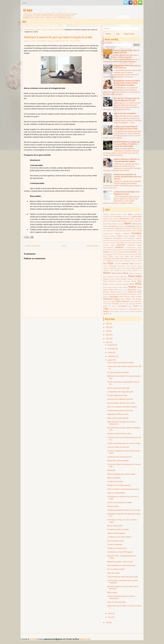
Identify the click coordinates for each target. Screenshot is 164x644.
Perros (119, 292)
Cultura (139, 236)
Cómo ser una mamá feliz (117, 602)
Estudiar (115, 252)
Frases (116, 256)
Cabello (105, 228)
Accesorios (138, 214)
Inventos (119, 268)
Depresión (139, 238)
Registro (123, 299)
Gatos (127, 256)
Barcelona (121, 224)
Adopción (106, 219)
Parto (116, 290)
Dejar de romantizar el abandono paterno (122, 407)
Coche (112, 231)
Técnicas (114, 306)
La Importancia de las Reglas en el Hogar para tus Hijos (126, 193)
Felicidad (120, 254)
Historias (125, 263)
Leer (122, 270)
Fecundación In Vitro (111, 254)
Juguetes (139, 268)
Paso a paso (123, 290)
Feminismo (132, 254)
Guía (104, 261)
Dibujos (105, 243)
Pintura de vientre (135, 292)
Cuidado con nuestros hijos (117, 548)
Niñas (132, 284)
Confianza (126, 234)
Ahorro (32, 30)
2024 (107, 331)
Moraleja (120, 281)
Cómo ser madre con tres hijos (118, 447)
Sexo (109, 304)
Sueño (105, 306)
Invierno (124, 268)
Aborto (119, 214)
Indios (128, 266)
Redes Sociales (136, 296)
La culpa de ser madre (115, 482)
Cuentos (126, 236)
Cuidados (132, 236)
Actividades (118, 216)
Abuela (124, 214)
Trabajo (111, 309)
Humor (105, 266)
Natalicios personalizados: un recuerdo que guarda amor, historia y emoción (127, 177)
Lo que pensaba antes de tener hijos (120, 410)
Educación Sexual (135, 245)
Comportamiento (108, 234)
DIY (131, 243)
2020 (107, 622)
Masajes (117, 277)
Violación (132, 311)
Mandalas (132, 273)
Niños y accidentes (114, 478)
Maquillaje (138, 273)
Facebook (127, 252)
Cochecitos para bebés (123, 231)
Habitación (110, 261)
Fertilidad (139, 254)
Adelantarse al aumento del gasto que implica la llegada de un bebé (58, 37)
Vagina (140, 309)
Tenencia (129, 306)
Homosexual (138, 264)
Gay (132, 256)
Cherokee (134, 228)
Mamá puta (111, 470)
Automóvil (138, 221)
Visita (110, 314)
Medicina (106, 279)
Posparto (125, 294)
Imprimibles (121, 266)
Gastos (51, 30)
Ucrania (127, 309)
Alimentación (124, 219)
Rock (109, 301)
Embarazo (119, 247)
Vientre (122, 311)
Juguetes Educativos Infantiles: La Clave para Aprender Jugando (127, 160)
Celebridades (127, 228)
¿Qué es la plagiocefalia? (116, 493)
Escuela (132, 250)
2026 (107, 324)
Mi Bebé (28, 10)
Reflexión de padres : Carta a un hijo (120, 562)
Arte (119, 221)
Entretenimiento (117, 250)
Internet (113, 268)
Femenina (126, 254)
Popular (108, 34)
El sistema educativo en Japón (118, 529)
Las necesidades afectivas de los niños (121, 403)
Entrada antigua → (94, 246)
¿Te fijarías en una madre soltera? (119, 537)
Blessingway (121, 226)
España (106, 252)
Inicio (25, 3)
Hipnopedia (118, 264)
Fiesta (105, 256)
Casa (121, 228)
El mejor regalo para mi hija (117, 395)
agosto (110, 360)
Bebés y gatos (112, 592)
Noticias (105, 287)
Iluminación (113, 266)
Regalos (117, 299)
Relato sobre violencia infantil (118, 461)
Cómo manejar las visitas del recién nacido (123, 577)
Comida (139, 231)
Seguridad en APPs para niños (118, 414)
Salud (118, 301)
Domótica (106, 245)
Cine (104, 231)
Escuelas (139, 250)
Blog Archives (130, 34)
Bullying (139, 226)
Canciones (111, 228)
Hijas (105, 263)
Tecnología (122, 306)
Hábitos (117, 261)
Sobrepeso (132, 304)
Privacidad (139, 294)
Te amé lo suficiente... (115, 544)
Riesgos (105, 301)
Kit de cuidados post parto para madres (121, 565)
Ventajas (106, 311)
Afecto (111, 219)
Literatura (135, 270)
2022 (107, 339)
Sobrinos (139, 304)
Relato (133, 299)
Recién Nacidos (125, 296)
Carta (117, 228)
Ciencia (139, 228)
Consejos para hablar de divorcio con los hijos (124, 510)
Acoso (111, 217)
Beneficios (113, 226)
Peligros (113, 292)
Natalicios (112, 284)
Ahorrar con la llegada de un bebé (119, 502)
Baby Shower (112, 224)
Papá (111, 290)
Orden (120, 287)
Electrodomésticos (108, 247)
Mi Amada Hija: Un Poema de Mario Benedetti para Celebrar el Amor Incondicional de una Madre (127, 83)
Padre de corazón (114, 573)
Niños (138, 284)
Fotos (111, 256)
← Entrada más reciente (32, 246)
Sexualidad (115, 304)
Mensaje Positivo (127, 279)
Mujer (140, 281)
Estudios (121, 252)
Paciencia (125, 287)
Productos (106, 297)
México (135, 279)
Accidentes (106, 217)
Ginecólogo (124, 258)
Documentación (137, 243)
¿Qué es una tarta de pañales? (125, 113)
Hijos (110, 263)
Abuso (130, 214)
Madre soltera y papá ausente (118, 418)
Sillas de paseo (124, 304)
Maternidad (135, 276)
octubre (111, 353)
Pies (126, 292)
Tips (61, 30)
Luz (140, 270)
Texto (136, 306)
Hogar (131, 263)
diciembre (111, 345)
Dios (109, 243)
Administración (127, 217)
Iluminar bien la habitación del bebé (120, 399)
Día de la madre (137, 240)
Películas (106, 292)
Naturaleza (119, 284)
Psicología (114, 296)
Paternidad (132, 290)
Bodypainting (131, 226)
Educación (121, 245)
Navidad (126, 284)
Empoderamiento (130, 247)
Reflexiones (108, 299)
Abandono (106, 214)
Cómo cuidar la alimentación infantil (120, 363)
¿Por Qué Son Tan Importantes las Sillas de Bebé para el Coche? (127, 99)
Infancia (133, 266)
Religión (139, 299)
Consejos (44, 30)
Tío (140, 306)
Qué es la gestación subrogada (118, 388)
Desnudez (123, 240)
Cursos (124, 238)
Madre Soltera (117, 273)
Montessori (112, 281)
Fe (104, 254)
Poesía (119, 294)
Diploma (114, 243)
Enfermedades (107, 250)
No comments (75, 41)
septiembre (112, 356)
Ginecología (115, 258)
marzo (110, 613)
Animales (139, 219)
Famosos (139, 252)
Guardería (139, 258)
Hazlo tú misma (137, 261)
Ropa (113, 301)
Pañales (106, 290)
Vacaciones (133, 309)
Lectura (117, 270)
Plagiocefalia (107, 294)
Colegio (134, 231)
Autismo (124, 221)
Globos (130, 258)
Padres (57, 30)
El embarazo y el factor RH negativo (120, 552)
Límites (129, 270)
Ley (125, 270)
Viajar (117, 311)
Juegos (133, 268)
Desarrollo (106, 240)
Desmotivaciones (114, 240)
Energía (139, 247)
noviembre (112, 349)
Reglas (128, 299)
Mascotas (124, 276)
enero (110, 617)
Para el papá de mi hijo (115, 541)
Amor (132, 219)
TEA (110, 306)
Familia (134, 252)
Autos (105, 224)
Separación (138, 301)
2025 (107, 327)
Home (27, 30)
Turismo (121, 309)
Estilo (110, 252)
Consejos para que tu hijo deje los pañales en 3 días (126, 51)
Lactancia (106, 270)
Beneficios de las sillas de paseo (119, 485)
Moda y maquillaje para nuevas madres (121, 474)
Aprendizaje (107, 221)
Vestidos (112, 311)
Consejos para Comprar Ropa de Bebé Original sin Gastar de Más (126, 128)
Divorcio (127, 243)
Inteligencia (107, 268)
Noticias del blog (113, 287)
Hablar (122, 261)
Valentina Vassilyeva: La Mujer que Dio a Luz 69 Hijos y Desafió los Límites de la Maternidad (127, 144)
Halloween (128, 261)
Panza (139, 287)
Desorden (128, 240)
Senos (131, 301)
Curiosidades (117, 238)
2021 (107, 342)
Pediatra (139, 290)
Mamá (125, 273)
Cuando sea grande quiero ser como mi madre (124, 443)
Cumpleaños (107, 238)
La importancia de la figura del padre (120, 392)
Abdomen (113, 214)
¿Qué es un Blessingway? (116, 533)
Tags (118, 34)
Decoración (131, 238)
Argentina (114, 221)
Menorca (118, 279)
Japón (128, 268)
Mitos (140, 279)
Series (105, 304)
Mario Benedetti (108, 277)
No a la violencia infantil (116, 569)
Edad (113, 245)
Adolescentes (137, 216)
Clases (108, 231)
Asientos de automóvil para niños (119, 434)
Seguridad (125, 301)
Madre (107, 273)
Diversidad (120, 243)
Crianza (120, 236)
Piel (123, 292)
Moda (105, 281)
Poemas (114, 294)
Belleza (135, 224)
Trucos (116, 309)
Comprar (118, 234)
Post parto (132, 294)
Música (106, 284)
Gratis (134, 258)
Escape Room (126, 250)
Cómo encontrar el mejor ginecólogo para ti (123, 489)
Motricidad (127, 281)
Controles (106, 236)
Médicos (112, 279)
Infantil (139, 266)
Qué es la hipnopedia (115, 526)
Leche (112, 270)
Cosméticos (113, 236)
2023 (107, 335)
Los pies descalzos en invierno (118, 372)
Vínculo (127, 311)
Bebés (38, 30)
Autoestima (131, 221)
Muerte (134, 281)
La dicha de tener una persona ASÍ (119, 457)
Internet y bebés (113, 506)
